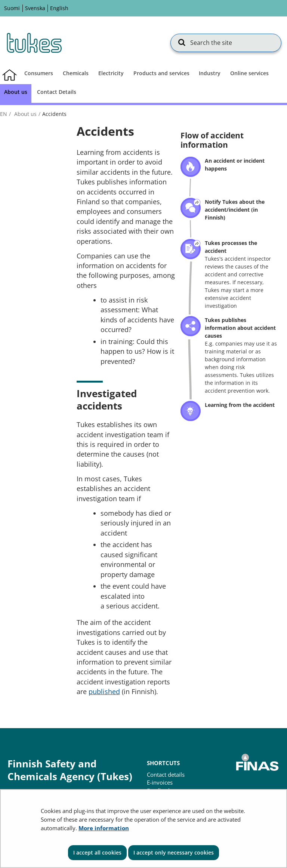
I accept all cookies (97, 852)
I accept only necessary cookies (174, 852)
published (104, 691)
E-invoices (160, 782)
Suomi (12, 8)
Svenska (35, 8)
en (4, 114)
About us (25, 114)
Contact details (166, 775)
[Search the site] (226, 43)
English (59, 8)
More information (104, 828)
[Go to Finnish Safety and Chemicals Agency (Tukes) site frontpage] (34, 43)
